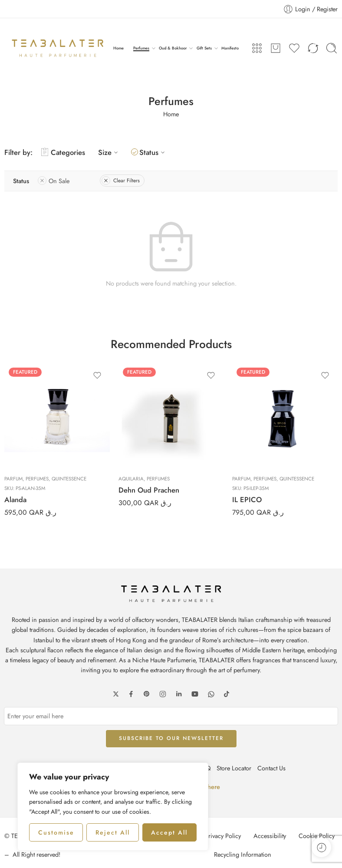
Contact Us (271, 768)
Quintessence (69, 479)
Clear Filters (121, 181)
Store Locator (234, 768)
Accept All (169, 832)
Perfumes (141, 48)
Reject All (113, 832)
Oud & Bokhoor (173, 48)
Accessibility (270, 836)
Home (118, 48)
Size (109, 152)
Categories (63, 152)
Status (153, 152)
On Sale (54, 181)
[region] (113, 807)
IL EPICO (247, 500)
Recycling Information (243, 854)
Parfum (13, 479)
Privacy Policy (223, 836)
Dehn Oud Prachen (149, 490)
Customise (56, 832)
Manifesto (230, 48)
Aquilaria (131, 479)
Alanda (15, 500)
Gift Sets (204, 48)
